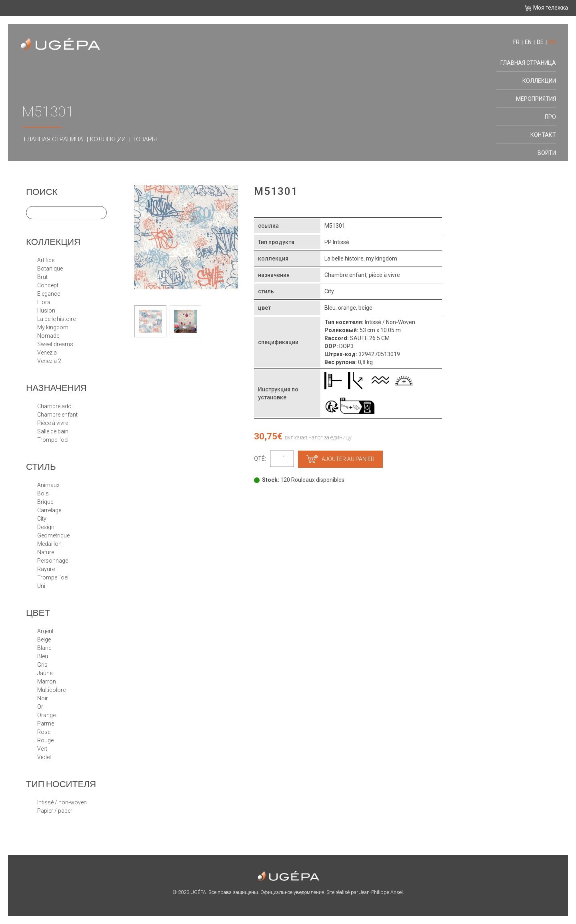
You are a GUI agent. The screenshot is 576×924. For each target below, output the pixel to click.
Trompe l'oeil (53, 440)
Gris (42, 665)
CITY (42, 519)
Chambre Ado (54, 406)
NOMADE (48, 336)
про (550, 117)
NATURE (46, 552)
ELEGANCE (49, 294)
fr (516, 42)
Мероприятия (536, 99)
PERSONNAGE (53, 561)
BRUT (42, 277)
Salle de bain (53, 431)
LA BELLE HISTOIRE (56, 319)
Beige (44, 639)
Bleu (43, 656)
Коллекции (108, 139)
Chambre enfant (57, 415)
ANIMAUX (48, 485)
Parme (46, 724)
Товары (145, 139)
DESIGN (46, 527)
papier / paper (55, 811)
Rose (44, 732)
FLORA (44, 302)
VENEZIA (47, 353)
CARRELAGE (49, 510)
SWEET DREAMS (55, 344)
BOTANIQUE (50, 269)
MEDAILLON (49, 544)
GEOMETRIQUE (53, 535)
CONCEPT (48, 285)
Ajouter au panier (340, 459)
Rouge (45, 740)
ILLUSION (46, 311)
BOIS (43, 493)
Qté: (260, 459)
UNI (41, 586)
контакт (543, 135)
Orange (46, 715)
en (528, 42)
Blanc (44, 648)
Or (40, 707)
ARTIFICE (46, 260)
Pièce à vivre (53, 423)
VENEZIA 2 (49, 361)
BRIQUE (45, 502)
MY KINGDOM (53, 327)
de (540, 42)
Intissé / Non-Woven (62, 802)
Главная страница (54, 139)
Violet (44, 757)
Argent (45, 631)
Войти (547, 153)
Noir (43, 698)
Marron (47, 681)
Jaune (45, 673)
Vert (42, 749)
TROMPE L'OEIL (53, 577)
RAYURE (46, 569)
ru (552, 42)
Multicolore (51, 690)
